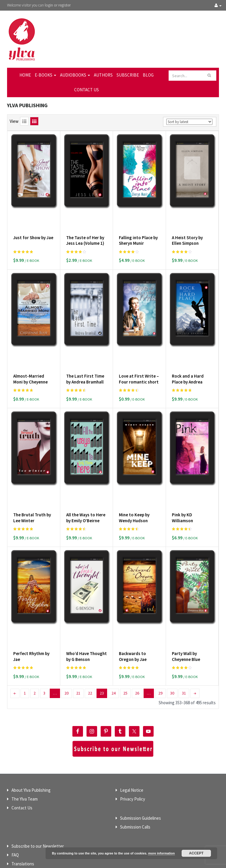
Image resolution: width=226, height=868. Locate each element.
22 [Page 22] (90, 652)
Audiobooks (75, 75)
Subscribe (128, 75)
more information (161, 853)
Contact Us (87, 90)
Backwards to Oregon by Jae (133, 616)
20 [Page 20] (67, 652)
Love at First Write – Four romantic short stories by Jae (139, 361)
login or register (58, 5)
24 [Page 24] (114, 652)
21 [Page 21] (78, 652)
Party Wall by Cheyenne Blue (186, 616)
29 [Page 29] (160, 652)
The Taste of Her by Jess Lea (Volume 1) (85, 230)
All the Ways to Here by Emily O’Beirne (86, 487)
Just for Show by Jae (33, 227)
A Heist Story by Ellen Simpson (187, 230)
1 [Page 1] (25, 652)
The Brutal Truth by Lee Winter (32, 487)
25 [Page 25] (125, 652)
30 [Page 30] (172, 652)
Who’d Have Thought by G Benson (87, 616)
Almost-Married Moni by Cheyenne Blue (30, 361)
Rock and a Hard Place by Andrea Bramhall (188, 361)
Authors (103, 75)
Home (25, 75)
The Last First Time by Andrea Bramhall (85, 359)
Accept (196, 853)
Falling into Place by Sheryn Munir (138, 230)
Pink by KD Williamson (182, 487)
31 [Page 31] (184, 652)
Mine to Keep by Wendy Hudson (134, 487)
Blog (148, 75)
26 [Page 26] (137, 652)
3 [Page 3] (44, 652)
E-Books (45, 75)
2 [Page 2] (35, 652)
